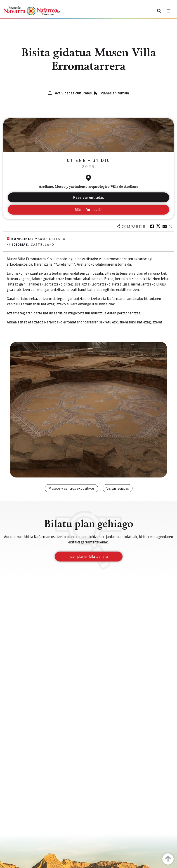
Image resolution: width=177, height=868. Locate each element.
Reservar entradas (89, 197)
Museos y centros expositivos (71, 488)
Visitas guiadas (118, 488)
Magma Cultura (50, 239)
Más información (88, 209)
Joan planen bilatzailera (88, 556)
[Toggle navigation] (169, 11)
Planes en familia (115, 93)
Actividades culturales (73, 93)
